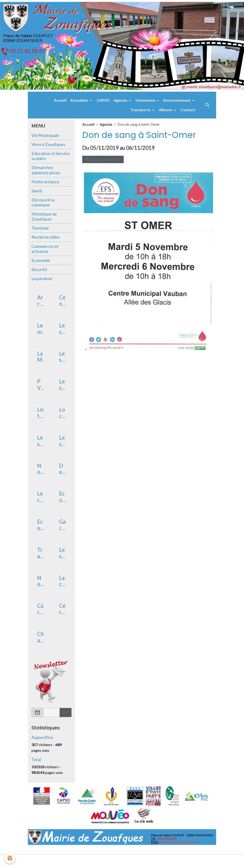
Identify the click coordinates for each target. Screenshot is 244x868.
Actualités (80, 100)
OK (66, 712)
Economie (41, 260)
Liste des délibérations (40, 413)
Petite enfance (45, 182)
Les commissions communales (62, 385)
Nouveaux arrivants (40, 469)
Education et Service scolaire (51, 156)
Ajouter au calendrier (103, 160)
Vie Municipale (45, 135)
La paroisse (42, 278)
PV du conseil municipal (40, 385)
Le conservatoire (40, 497)
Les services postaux (40, 441)
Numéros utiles (46, 237)
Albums (166, 110)
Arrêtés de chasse (40, 301)
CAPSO (103, 100)
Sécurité (39, 269)
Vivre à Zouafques (48, 144)
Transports (141, 110)
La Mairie (40, 357)
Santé (37, 191)
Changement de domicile (40, 637)
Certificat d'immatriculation (62, 609)
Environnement (177, 100)
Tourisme (40, 228)
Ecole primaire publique (40, 525)
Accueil (60, 100)
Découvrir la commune (43, 202)
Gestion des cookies (138, 861)
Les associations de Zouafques (62, 441)
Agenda (121, 100)
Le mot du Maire (40, 329)
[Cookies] (10, 858)
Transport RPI (40, 553)
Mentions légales (103, 861)
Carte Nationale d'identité (40, 609)
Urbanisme (146, 100)
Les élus (62, 357)
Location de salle (62, 413)
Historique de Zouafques (44, 216)
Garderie (62, 525)
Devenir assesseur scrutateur (62, 469)
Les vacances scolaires (62, 553)
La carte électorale (62, 581)
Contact (188, 110)
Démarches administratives (46, 170)
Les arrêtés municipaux (62, 329)
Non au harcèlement (40, 581)
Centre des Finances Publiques (62, 301)
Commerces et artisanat (45, 249)
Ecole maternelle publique (62, 497)
